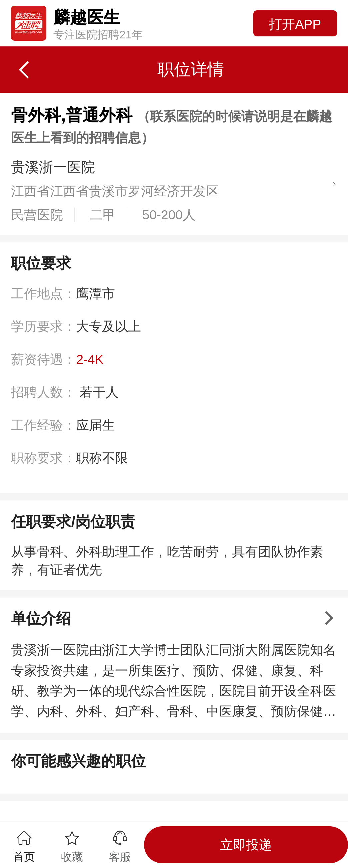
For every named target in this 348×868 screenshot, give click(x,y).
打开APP (295, 24)
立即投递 (246, 845)
